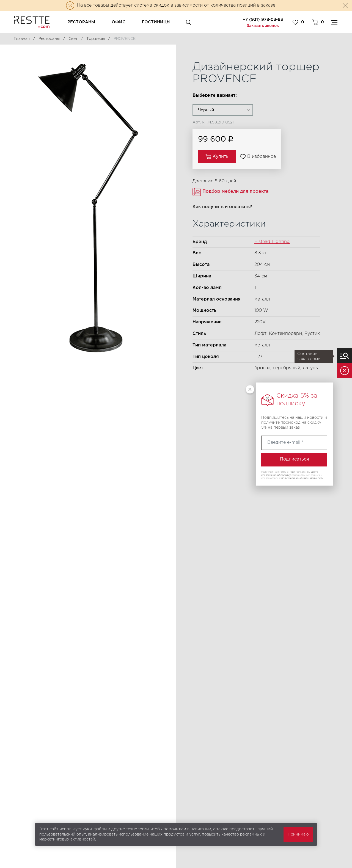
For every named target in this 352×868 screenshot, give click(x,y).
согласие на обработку (276, 475)
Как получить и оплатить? (222, 207)
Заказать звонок (263, 26)
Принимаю (298, 834)
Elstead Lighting (272, 242)
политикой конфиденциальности (302, 478)
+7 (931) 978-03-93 (263, 20)
